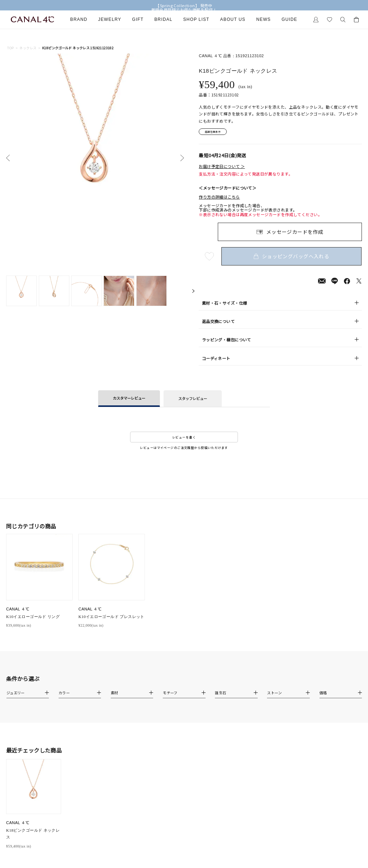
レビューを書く (184, 438)
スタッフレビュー (193, 400)
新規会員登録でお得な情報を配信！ (184, 10)
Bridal (163, 20)
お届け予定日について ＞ (222, 168)
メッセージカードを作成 (295, 233)
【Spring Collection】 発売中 (184, 5)
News (264, 20)
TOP (10, 48)
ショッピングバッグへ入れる (293, 258)
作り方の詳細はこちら (219, 198)
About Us (233, 20)
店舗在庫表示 (216, 132)
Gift (138, 20)
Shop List (196, 20)
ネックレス (28, 48)
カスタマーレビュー (129, 399)
